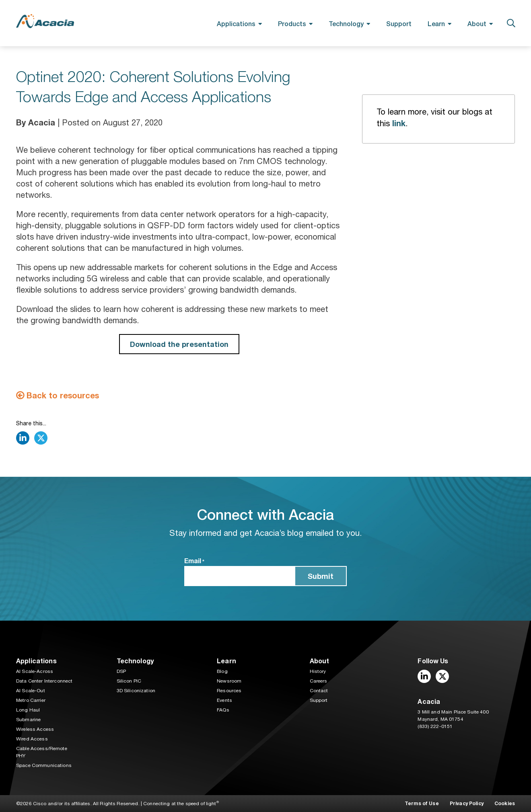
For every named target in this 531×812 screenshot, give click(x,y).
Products (292, 24)
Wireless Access (35, 729)
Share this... (31, 423)
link (399, 123)
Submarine (28, 720)
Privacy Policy (467, 803)
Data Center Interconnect (44, 681)
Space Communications (44, 765)
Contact (319, 691)
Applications (236, 24)
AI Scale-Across (35, 671)
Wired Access (32, 739)
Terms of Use (422, 803)
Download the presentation (179, 344)
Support (399, 24)
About (477, 24)
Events (224, 700)
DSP (121, 671)
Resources (229, 691)
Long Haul (28, 710)
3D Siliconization (136, 691)
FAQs (223, 710)
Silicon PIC (129, 681)
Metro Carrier (31, 700)
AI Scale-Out (31, 691)
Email (194, 561)
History (318, 671)
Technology (346, 24)
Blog (222, 671)
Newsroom (229, 681)
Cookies (505, 803)
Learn (436, 24)
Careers (319, 681)
